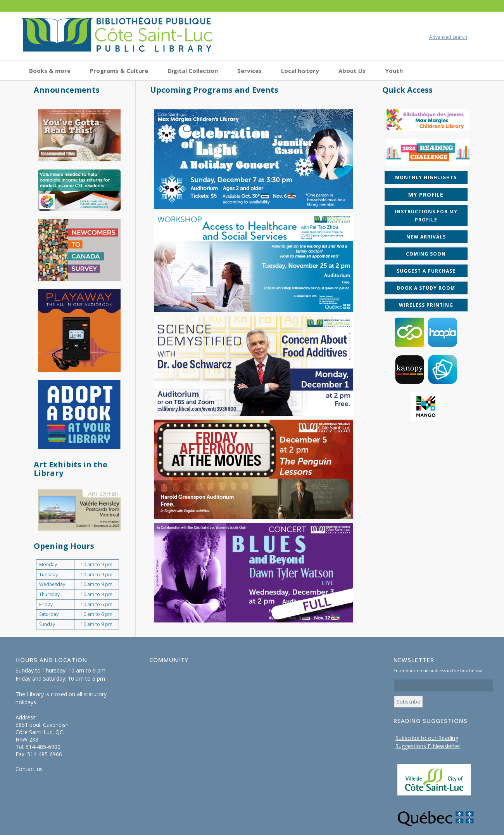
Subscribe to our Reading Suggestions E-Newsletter (428, 742)
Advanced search (448, 37)
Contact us (29, 769)
